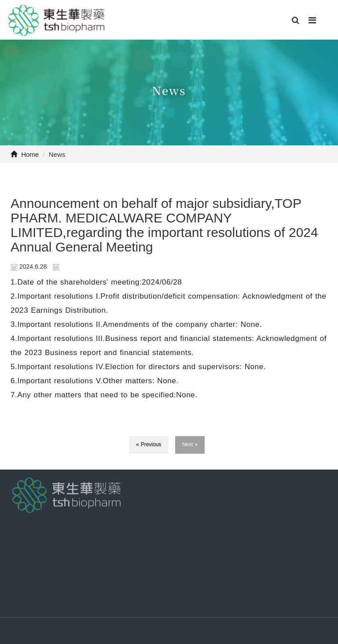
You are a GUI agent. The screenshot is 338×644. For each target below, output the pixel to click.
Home (25, 154)
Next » (190, 444)
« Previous (149, 444)
